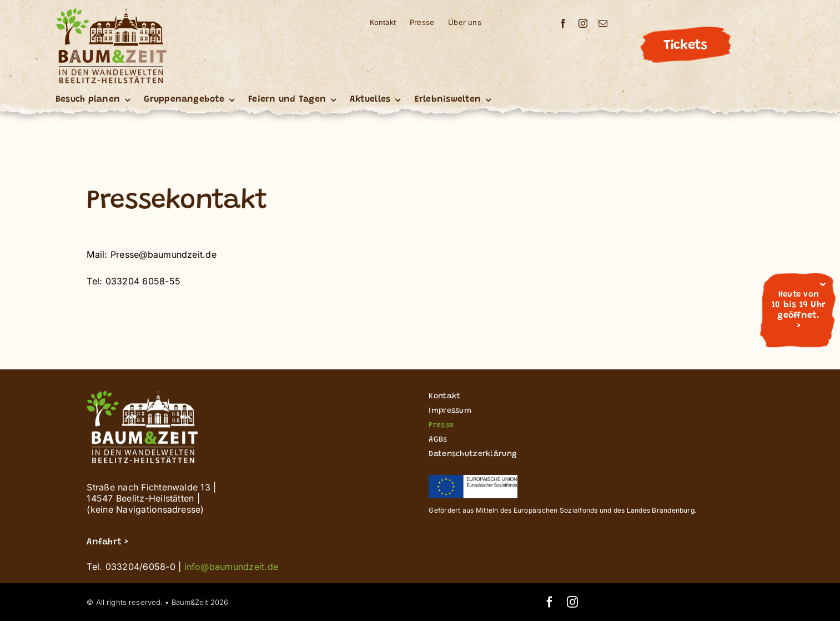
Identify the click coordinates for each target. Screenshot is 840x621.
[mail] (603, 23)
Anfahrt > (107, 542)
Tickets (685, 46)
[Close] (823, 284)
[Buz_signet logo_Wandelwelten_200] (111, 12)
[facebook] (563, 23)
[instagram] (583, 23)
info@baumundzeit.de (232, 567)
